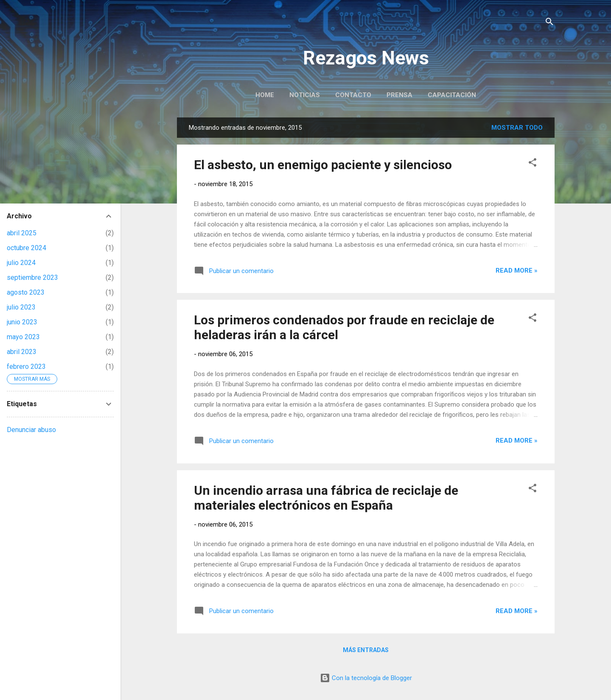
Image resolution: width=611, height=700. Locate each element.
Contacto (353, 95)
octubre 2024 (27, 248)
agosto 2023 (26, 292)
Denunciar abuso (31, 430)
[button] (533, 164)
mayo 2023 (23, 337)
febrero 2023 (26, 367)
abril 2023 (22, 352)
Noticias (305, 95)
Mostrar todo (517, 128)
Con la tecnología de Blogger (366, 678)
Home (265, 95)
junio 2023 (22, 322)
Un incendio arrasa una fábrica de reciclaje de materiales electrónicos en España (326, 498)
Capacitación (452, 95)
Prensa (399, 95)
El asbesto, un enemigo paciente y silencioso (323, 165)
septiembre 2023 (32, 277)
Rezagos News (366, 58)
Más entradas (366, 650)
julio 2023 (21, 307)
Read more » (517, 271)
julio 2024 (21, 263)
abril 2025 (22, 233)
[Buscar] (549, 23)
